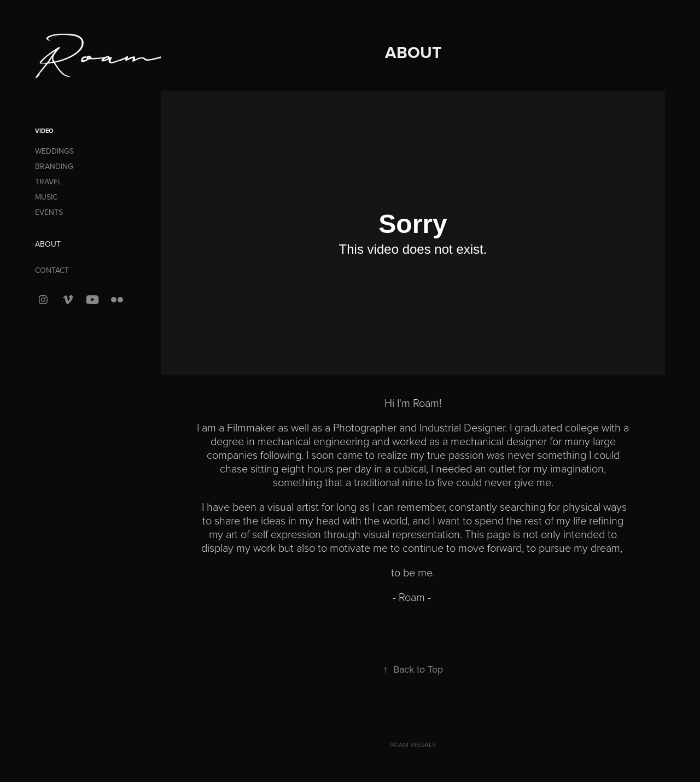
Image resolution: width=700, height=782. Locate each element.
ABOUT (48, 244)
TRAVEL (48, 182)
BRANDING (54, 166)
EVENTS (49, 212)
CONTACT (52, 270)
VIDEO (44, 131)
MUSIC (46, 197)
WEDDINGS (54, 151)
